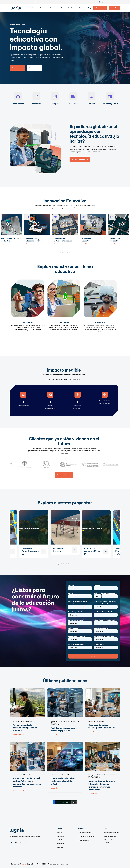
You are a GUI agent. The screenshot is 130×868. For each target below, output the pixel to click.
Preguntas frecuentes (85, 833)
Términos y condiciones (111, 833)
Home (27, 8)
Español (117, 2)
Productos (53, 8)
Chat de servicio (84, 840)
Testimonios (72, 8)
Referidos (63, 8)
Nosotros (35, 8)
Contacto (82, 8)
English (110, 2)
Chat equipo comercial (86, 836)
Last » (74, 802)
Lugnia (24, 864)
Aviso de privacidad (110, 836)
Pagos (102, 2)
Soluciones (44, 8)
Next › (68, 802)
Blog (89, 8)
